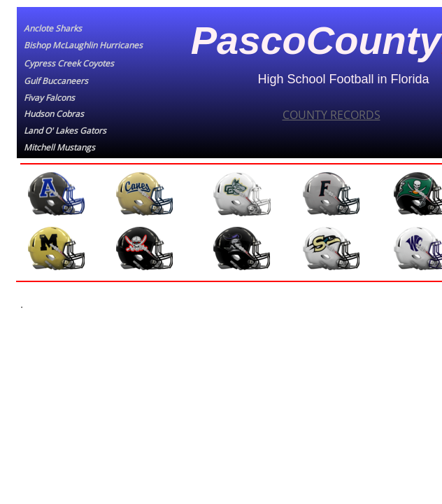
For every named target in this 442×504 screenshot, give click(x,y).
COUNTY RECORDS (331, 115)
